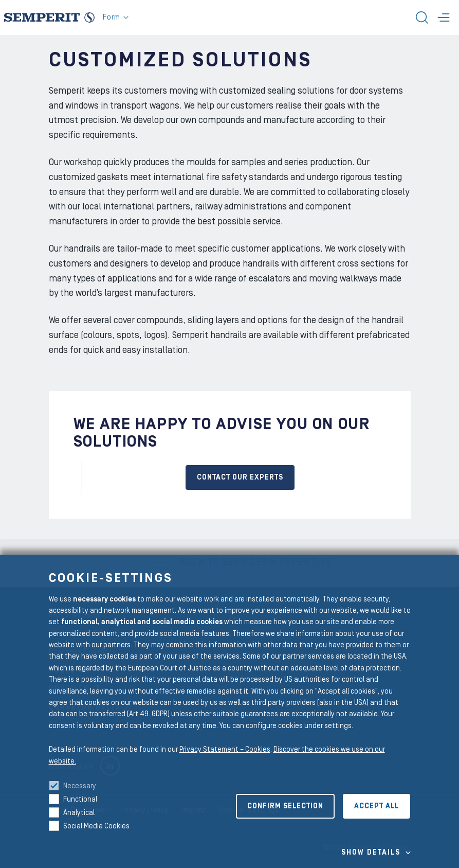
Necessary (80, 786)
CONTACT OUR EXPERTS (240, 477)
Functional (80, 800)
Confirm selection (285, 806)
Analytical (79, 813)
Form (116, 17)
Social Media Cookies (96, 826)
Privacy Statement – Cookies (225, 750)
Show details (371, 853)
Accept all (377, 806)
